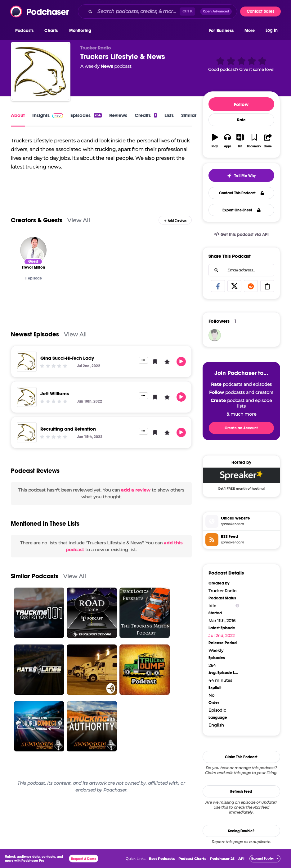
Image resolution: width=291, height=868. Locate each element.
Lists (169, 115)
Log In (272, 30)
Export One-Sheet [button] (242, 210)
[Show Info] (237, 606)
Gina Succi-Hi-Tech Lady (67, 358)
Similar (189, 115)
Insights (48, 115)
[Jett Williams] (27, 397)
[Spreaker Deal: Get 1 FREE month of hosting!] (241, 480)
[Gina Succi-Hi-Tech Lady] (27, 362)
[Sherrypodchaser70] (215, 335)
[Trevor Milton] (33, 250)
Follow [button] (241, 104)
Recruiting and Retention (68, 429)
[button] (26, 31)
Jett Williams (55, 393)
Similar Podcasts (35, 576)
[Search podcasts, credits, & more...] (137, 12)
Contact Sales (260, 11)
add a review (136, 490)
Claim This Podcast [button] (241, 757)
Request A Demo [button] (84, 859)
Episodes (86, 115)
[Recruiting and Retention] (27, 432)
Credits (146, 115)
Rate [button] (241, 120)
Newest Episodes (35, 334)
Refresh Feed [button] (241, 792)
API (241, 859)
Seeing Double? (241, 831)
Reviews (118, 115)
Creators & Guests (37, 220)
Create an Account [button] (241, 428)
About (18, 115)
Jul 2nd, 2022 (222, 635)
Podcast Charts (192, 859)
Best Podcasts (162, 859)
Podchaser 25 (222, 859)
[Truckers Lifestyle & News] (41, 72)
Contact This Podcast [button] (242, 193)
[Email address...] (241, 270)
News (107, 66)
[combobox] (157, 12)
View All (79, 220)
